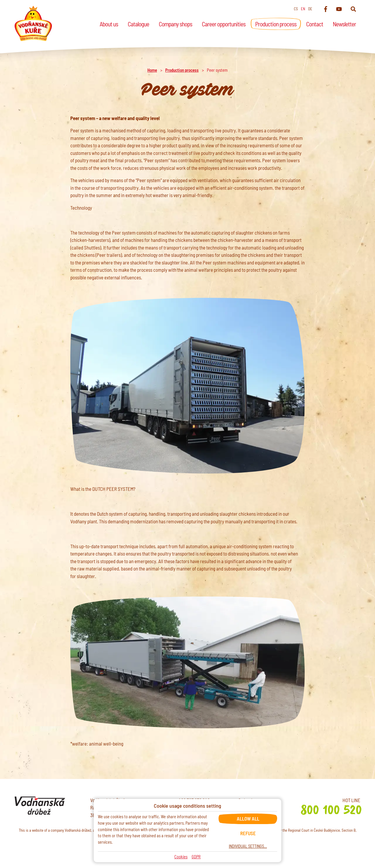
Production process (182, 70)
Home (152, 70)
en (303, 9)
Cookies (181, 857)
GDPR (196, 857)
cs (296, 9)
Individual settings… (248, 846)
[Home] (33, 23)
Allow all (248, 819)
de (310, 9)
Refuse (248, 833)
